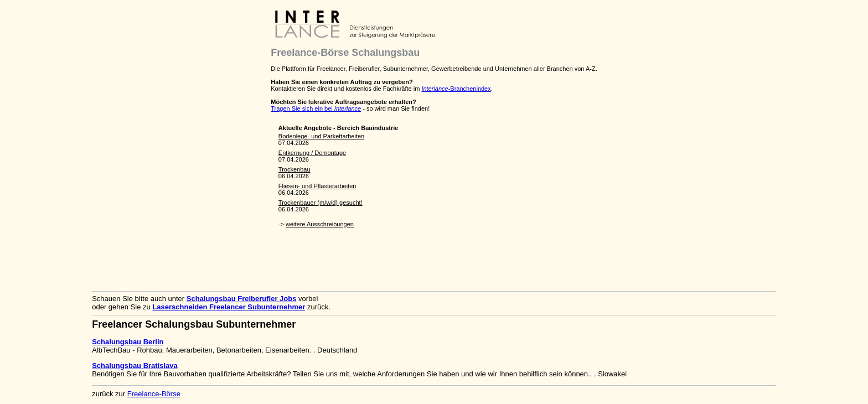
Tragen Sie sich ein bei (316, 108)
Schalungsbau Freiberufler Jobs (242, 299)
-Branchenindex (456, 89)
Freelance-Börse (154, 394)
